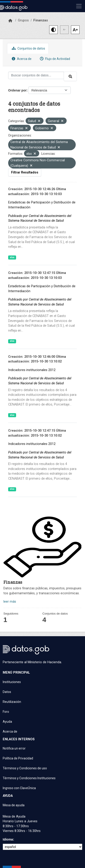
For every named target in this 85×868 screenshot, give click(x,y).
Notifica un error (14, 748)
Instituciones (12, 682)
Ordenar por (17, 90)
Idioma (8, 839)
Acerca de (21, 59)
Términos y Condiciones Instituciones (29, 778)
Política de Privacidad (18, 758)
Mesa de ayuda (14, 805)
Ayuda (7, 722)
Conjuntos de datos (28, 48)
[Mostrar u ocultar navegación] (79, 6)
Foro (6, 712)
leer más (10, 602)
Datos (7, 692)
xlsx (12, 257)
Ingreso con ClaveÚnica (19, 788)
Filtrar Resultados (25, 172)
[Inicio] (10, 21)
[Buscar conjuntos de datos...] (36, 75)
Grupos (23, 20)
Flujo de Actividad (54, 59)
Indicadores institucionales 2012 (32, 370)
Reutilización (12, 702)
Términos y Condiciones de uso (25, 768)
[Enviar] (70, 76)
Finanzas (41, 20)
